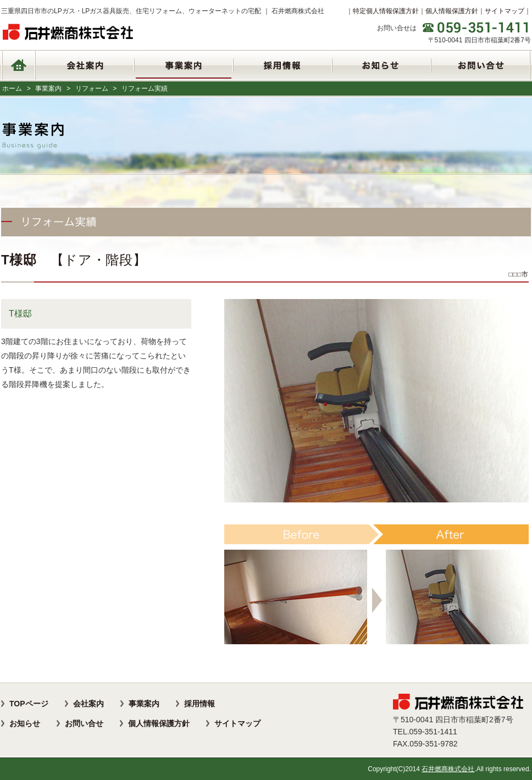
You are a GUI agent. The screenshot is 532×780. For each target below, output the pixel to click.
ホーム (12, 88)
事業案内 (48, 88)
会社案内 (88, 704)
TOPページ (29, 704)
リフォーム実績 (145, 88)
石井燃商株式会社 (448, 769)
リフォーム (92, 88)
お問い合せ (84, 723)
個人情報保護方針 (452, 11)
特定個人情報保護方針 (386, 11)
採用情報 (199, 704)
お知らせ (25, 723)
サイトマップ (505, 11)
